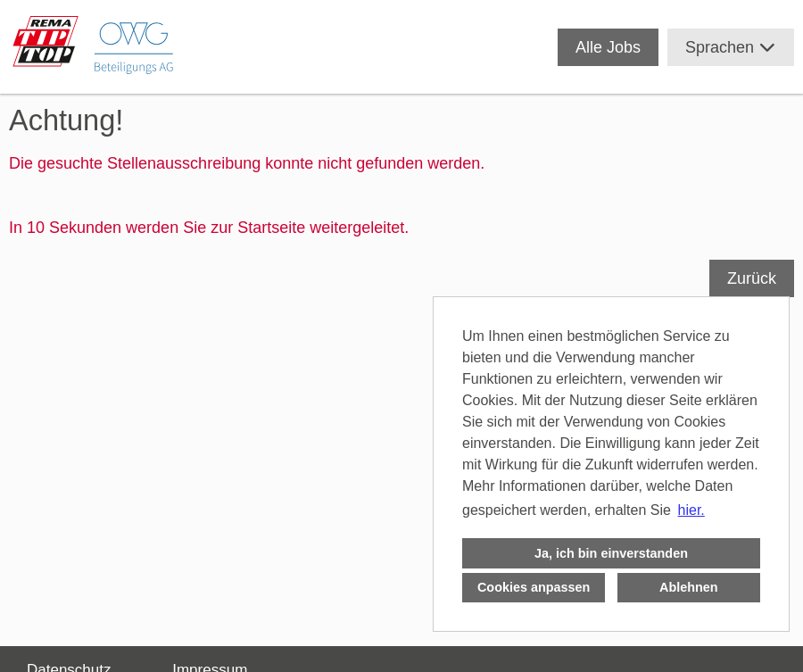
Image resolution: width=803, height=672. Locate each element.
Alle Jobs (608, 47)
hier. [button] (691, 510)
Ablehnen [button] (689, 587)
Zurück (752, 278)
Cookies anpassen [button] (534, 587)
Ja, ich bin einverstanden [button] (611, 553)
